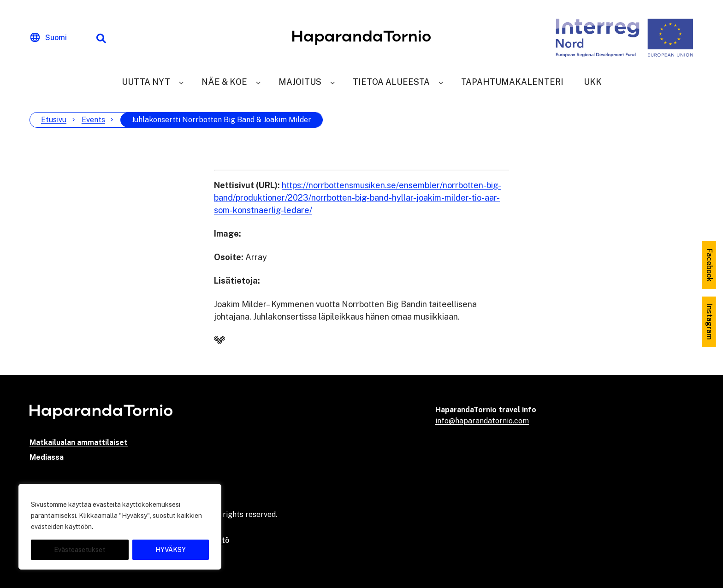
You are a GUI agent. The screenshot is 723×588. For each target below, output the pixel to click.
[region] (120, 527)
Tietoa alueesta (391, 82)
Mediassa (47, 457)
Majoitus (300, 82)
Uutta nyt (146, 82)
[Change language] (49, 38)
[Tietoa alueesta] (441, 82)
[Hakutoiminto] (101, 38)
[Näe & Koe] (258, 82)
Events (93, 120)
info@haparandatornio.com (482, 421)
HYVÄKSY (171, 550)
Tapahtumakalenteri (512, 82)
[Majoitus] (332, 82)
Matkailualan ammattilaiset (79, 442)
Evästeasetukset (80, 550)
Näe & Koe (224, 82)
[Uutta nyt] (181, 82)
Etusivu (54, 120)
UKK (593, 82)
